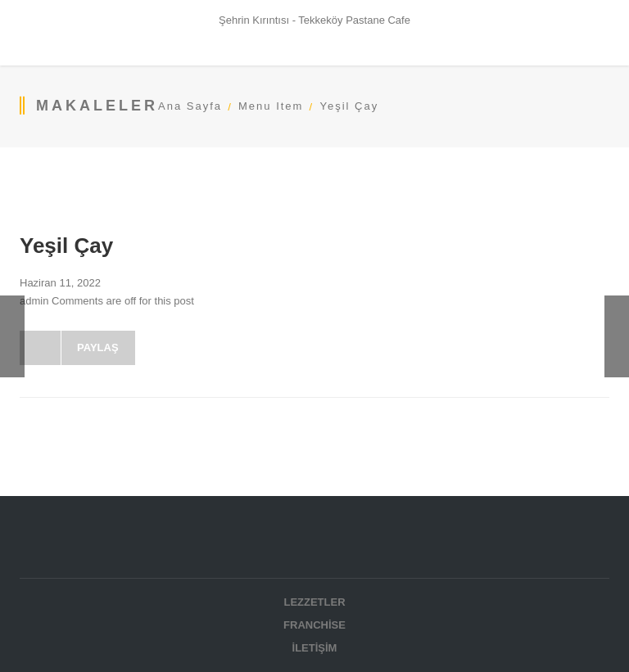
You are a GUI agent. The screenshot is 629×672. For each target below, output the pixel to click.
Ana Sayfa (190, 106)
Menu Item (271, 106)
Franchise (314, 625)
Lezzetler (314, 602)
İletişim (315, 648)
